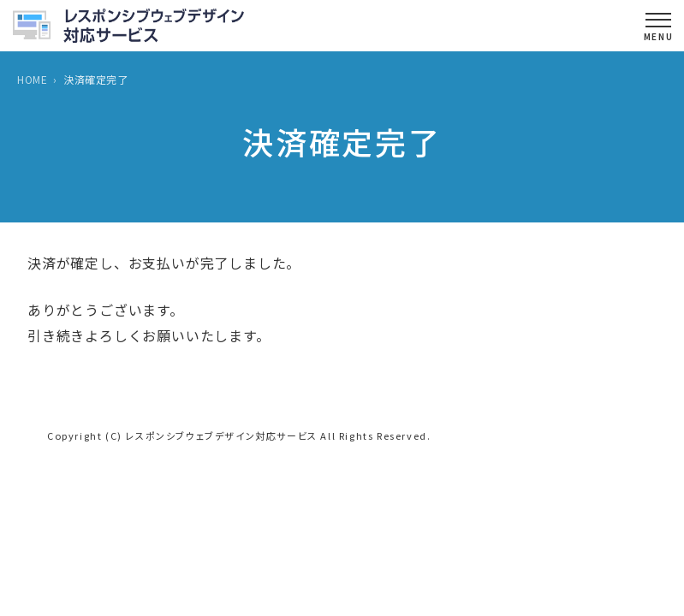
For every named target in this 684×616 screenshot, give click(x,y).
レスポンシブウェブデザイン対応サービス (221, 435)
